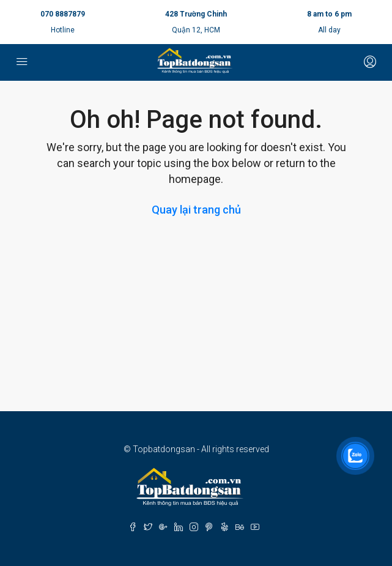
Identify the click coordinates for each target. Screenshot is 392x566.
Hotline (63, 30)
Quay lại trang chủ (196, 210)
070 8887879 (63, 14)
